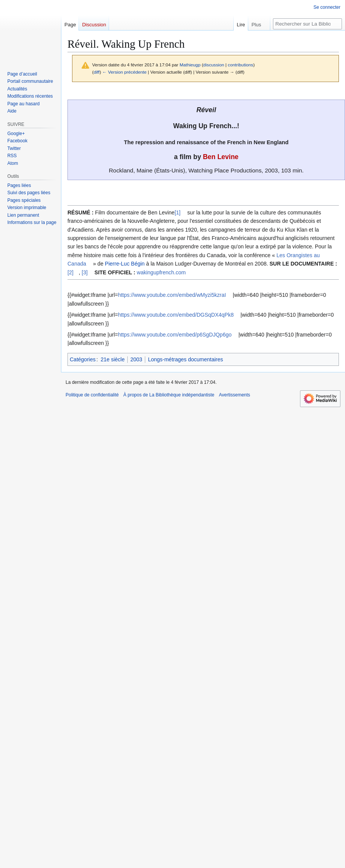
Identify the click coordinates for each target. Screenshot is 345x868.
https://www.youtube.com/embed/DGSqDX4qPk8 (176, 315)
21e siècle (113, 359)
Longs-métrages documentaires (185, 359)
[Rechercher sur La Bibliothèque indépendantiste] (307, 24)
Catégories (83, 359)
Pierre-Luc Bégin (125, 264)
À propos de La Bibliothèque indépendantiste (169, 395)
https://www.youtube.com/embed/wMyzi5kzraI (172, 295)
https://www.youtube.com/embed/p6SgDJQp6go (175, 335)
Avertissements (234, 395)
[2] (71, 272)
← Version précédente (124, 72)
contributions (241, 65)
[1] (178, 213)
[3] (85, 272)
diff (97, 72)
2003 (136, 359)
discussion (214, 65)
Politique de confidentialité (92, 395)
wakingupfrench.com (161, 272)
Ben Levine (221, 157)
